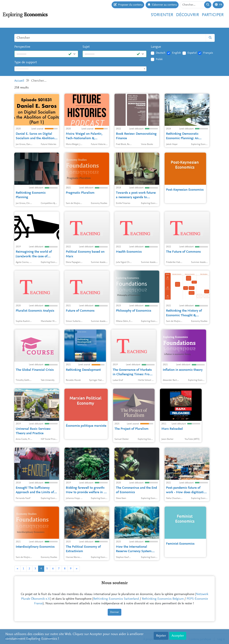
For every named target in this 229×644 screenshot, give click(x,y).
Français (208, 53)
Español (192, 53)
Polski (159, 59)
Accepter (178, 636)
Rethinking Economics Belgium (163, 599)
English (177, 53)
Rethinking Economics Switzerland (116, 599)
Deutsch (161, 53)
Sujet (86, 47)
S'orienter (162, 15)
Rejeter (161, 636)
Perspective (22, 47)
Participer (213, 15)
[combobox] (80, 69)
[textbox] (80, 69)
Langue (156, 47)
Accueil (19, 81)
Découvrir (187, 15)
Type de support (26, 62)
